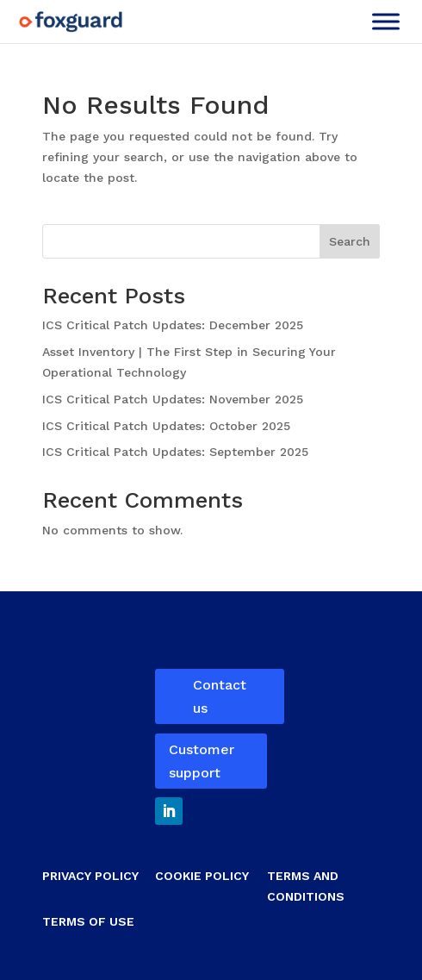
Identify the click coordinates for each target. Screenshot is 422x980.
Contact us (220, 696)
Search (350, 241)
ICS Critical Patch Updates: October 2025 (168, 426)
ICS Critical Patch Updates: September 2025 (177, 452)
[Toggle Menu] (386, 21)
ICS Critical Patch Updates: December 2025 (175, 325)
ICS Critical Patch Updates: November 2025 (175, 399)
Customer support (202, 761)
